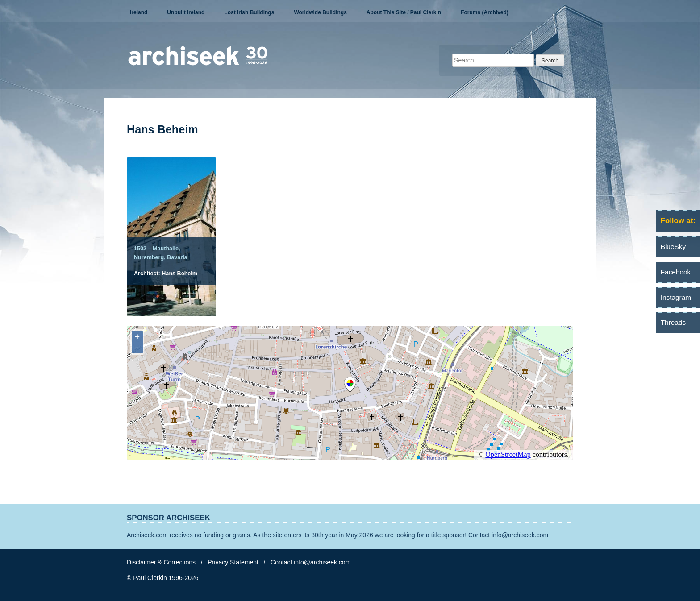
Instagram (676, 297)
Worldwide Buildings (320, 12)
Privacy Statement (233, 562)
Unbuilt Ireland (186, 12)
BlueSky (673, 247)
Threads (673, 322)
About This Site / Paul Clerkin (404, 12)
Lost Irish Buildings (249, 12)
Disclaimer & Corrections (161, 562)
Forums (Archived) (485, 12)
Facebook (676, 272)
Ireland (139, 12)
